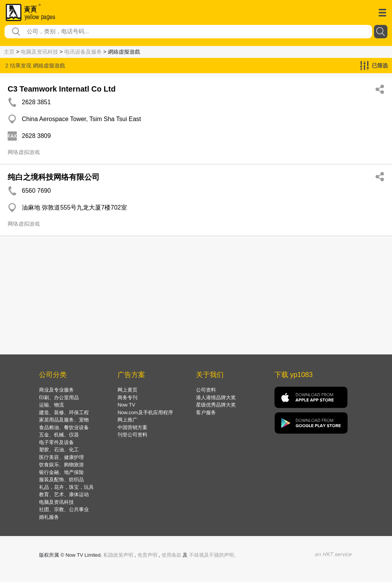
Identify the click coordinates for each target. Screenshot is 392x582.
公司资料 (206, 390)
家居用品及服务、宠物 (64, 420)
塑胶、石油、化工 (59, 450)
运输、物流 (51, 405)
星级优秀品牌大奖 (216, 405)
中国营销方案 (132, 427)
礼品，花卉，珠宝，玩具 (66, 487)
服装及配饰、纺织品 (61, 480)
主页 (9, 52)
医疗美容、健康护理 (61, 457)
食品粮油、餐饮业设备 (64, 427)
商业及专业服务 (56, 390)
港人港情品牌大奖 (216, 398)
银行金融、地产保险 (61, 472)
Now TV (126, 405)
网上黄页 (127, 390)
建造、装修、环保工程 (64, 412)
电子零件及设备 (56, 442)
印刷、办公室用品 (59, 398)
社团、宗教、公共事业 (64, 509)
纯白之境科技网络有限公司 (54, 177)
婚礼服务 (49, 517)
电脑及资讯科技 (39, 52)
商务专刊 (127, 398)
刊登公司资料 (132, 435)
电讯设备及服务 (83, 52)
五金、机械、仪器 (59, 435)
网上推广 (127, 420)
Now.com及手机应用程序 (145, 412)
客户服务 (206, 412)
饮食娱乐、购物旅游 (61, 465)
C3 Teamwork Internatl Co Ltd (62, 89)
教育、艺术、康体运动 (64, 494)
